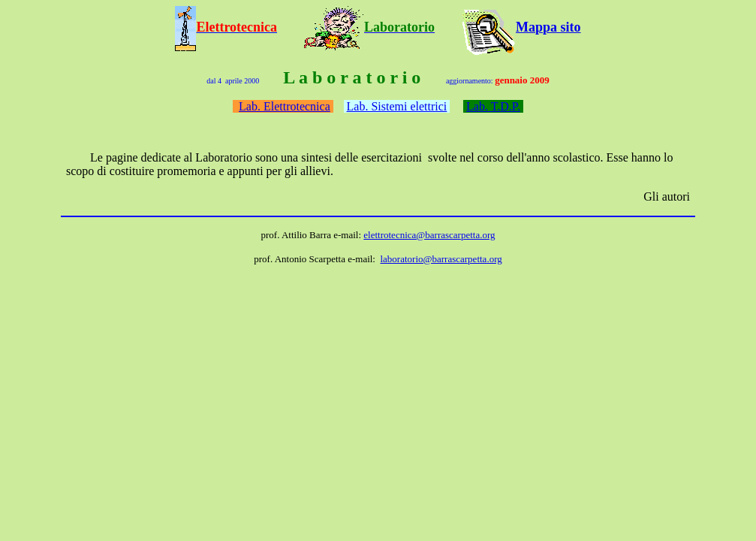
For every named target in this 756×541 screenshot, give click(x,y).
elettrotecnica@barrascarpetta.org (429, 235)
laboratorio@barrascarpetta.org (441, 259)
